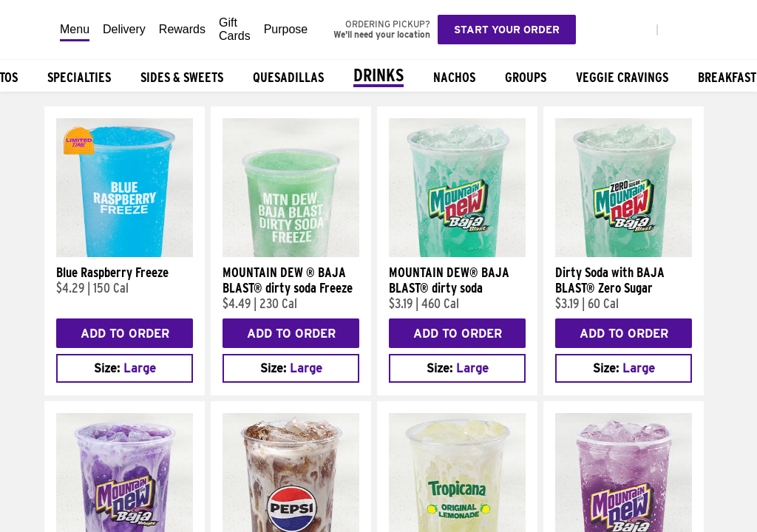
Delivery (124, 29)
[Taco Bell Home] (30, 30)
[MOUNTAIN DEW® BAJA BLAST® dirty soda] (457, 253)
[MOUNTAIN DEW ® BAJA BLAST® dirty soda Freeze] (291, 253)
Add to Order (125, 334)
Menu (75, 29)
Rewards (182, 29)
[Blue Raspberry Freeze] (125, 253)
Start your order (507, 30)
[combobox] (125, 368)
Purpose (286, 29)
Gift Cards (235, 29)
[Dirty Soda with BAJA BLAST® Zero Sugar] (624, 253)
